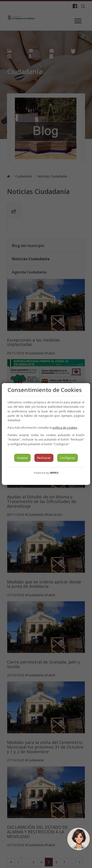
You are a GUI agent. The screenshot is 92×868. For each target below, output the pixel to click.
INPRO (54, 473)
